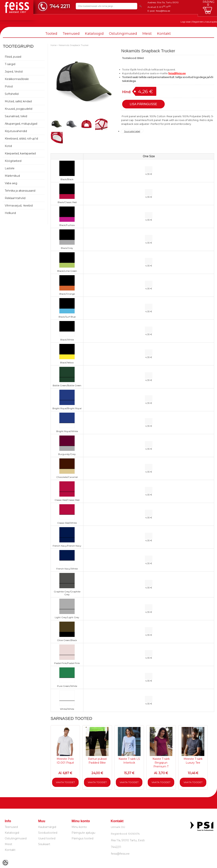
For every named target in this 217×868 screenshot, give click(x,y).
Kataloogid (94, 34)
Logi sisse (186, 22)
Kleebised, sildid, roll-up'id (21, 139)
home (54, 45)
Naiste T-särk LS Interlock (129, 761)
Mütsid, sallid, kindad (18, 101)
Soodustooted (48, 833)
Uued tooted (47, 838)
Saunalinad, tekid (16, 116)
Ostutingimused (123, 34)
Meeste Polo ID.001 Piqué (65, 761)
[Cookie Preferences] (5, 863)
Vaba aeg (11, 183)
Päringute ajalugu (83, 833)
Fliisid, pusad (13, 57)
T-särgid (10, 64)
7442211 (116, 847)
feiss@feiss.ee (163, 11)
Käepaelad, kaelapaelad (20, 153)
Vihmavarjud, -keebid (19, 206)
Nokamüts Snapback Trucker (74, 45)
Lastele (10, 168)
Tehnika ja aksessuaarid (20, 191)
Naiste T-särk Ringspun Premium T (161, 763)
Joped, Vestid (14, 72)
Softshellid (12, 94)
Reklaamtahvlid (15, 198)
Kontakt (164, 34)
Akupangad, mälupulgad (21, 124)
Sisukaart (44, 844)
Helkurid (10, 213)
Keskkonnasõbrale (17, 79)
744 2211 (60, 6)
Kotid (8, 146)
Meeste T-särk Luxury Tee (193, 761)
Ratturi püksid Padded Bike (97, 761)
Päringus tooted (82, 838)
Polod (9, 86)
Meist (147, 34)
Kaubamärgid (47, 827)
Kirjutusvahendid (16, 131)
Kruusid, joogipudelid (19, 109)
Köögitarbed (13, 161)
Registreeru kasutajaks (205, 22)
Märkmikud (12, 176)
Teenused (71, 34)
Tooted (51, 34)
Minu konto (79, 827)
